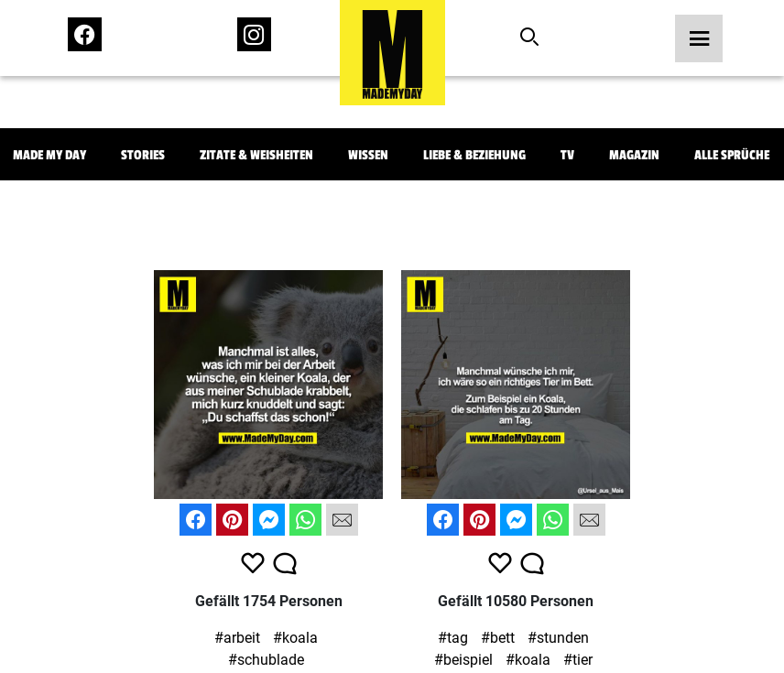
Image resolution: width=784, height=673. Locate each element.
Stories (143, 155)
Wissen (368, 155)
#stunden (558, 638)
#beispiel (463, 660)
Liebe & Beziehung (474, 155)
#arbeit (237, 638)
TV (567, 155)
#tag (453, 638)
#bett (498, 638)
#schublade (266, 660)
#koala (295, 638)
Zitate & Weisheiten (256, 155)
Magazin (634, 155)
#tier (578, 660)
